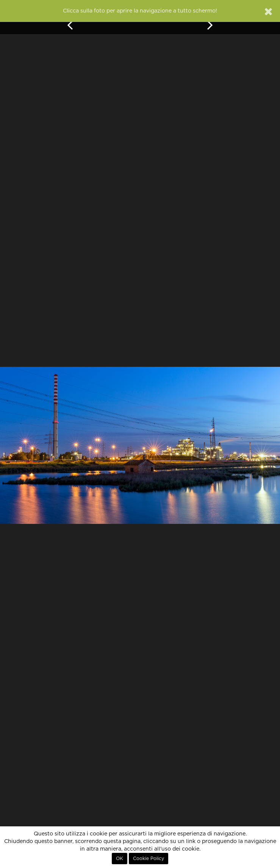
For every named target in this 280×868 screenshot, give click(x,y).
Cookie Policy (149, 859)
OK (120, 859)
